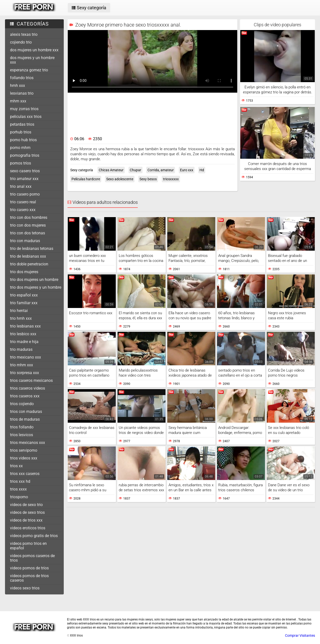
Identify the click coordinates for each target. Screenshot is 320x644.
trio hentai (19, 311)
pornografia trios (25, 155)
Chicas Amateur (111, 170)
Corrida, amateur (161, 170)
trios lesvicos (21, 435)
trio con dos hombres (29, 217)
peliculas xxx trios (26, 117)
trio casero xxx (23, 210)
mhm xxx (18, 101)
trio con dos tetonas (27, 233)
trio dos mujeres (24, 272)
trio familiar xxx (24, 303)
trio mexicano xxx (25, 357)
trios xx (16, 466)
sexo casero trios (25, 171)
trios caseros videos (27, 388)
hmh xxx (17, 86)
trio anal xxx (21, 186)
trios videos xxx (24, 458)
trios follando (22, 427)
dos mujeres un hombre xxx (34, 50)
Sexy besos (148, 179)
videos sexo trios (25, 588)
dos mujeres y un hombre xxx (32, 60)
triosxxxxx (171, 179)
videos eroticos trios (28, 528)
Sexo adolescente (120, 179)
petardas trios (22, 124)
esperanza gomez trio (29, 70)
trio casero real (23, 202)
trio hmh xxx (21, 318)
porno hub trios (23, 140)
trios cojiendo (22, 404)
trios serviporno (24, 450)
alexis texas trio (24, 34)
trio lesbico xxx (23, 334)
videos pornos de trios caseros (29, 578)
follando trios (22, 78)
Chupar (135, 170)
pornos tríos (20, 163)
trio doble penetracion (29, 264)
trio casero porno (25, 194)
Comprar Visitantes (300, 635)
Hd (202, 170)
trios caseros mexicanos (31, 380)
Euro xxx (187, 170)
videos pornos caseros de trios (32, 558)
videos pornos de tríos (29, 568)
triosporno (19, 497)
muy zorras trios (24, 109)
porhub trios (21, 132)
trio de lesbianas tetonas (32, 249)
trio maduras (21, 349)
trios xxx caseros (25, 474)
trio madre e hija (24, 342)
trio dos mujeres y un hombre (36, 287)
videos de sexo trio (26, 505)
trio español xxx (24, 295)
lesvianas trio (22, 93)
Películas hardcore (86, 179)
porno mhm (20, 148)
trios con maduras (26, 412)
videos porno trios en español (28, 546)
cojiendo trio (21, 42)
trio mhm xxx (21, 365)
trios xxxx (18, 489)
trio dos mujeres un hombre (34, 280)
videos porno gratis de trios (34, 536)
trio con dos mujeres (28, 225)
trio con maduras (25, 241)
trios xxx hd (20, 481)
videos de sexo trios (27, 512)
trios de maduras (25, 419)
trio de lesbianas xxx (28, 256)
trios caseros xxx (25, 396)
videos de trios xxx (26, 520)
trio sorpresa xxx (24, 373)
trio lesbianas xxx (25, 326)
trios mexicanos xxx (27, 443)
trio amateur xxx (24, 179)
